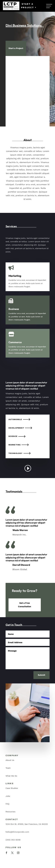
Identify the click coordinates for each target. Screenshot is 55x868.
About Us (10, 760)
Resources (10, 812)
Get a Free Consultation (25, 605)
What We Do (11, 776)
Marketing (15, 445)
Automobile (15, 419)
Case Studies (12, 788)
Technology (16, 453)
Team (8, 768)
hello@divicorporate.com (17, 832)
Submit (42, 675)
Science (13, 436)
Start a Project (27, 6)
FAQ (7, 804)
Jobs (8, 796)
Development (16, 428)
